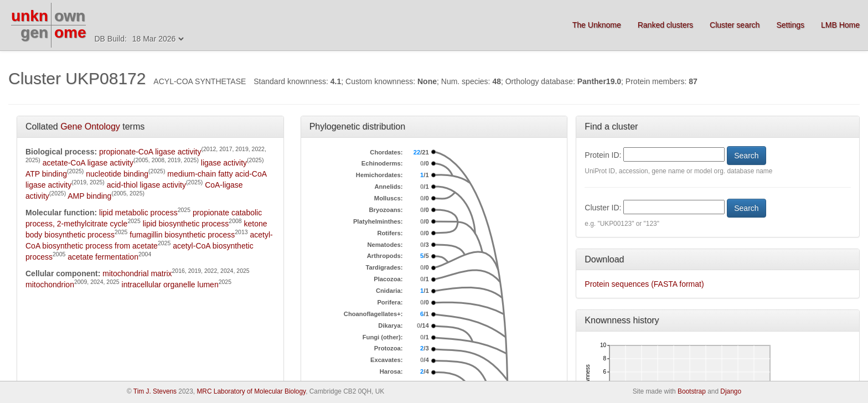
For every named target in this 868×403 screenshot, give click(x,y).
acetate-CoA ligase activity (88, 163)
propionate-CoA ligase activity (150, 152)
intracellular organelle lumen (170, 285)
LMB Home (840, 25)
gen (34, 32)
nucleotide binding (117, 174)
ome (70, 32)
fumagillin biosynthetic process (182, 235)
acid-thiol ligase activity (146, 185)
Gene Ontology (90, 126)
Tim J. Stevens (155, 391)
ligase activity (224, 163)
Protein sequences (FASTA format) (644, 284)
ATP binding (46, 174)
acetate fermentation (103, 257)
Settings (790, 25)
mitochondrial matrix (137, 273)
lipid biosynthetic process (186, 224)
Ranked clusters (665, 25)
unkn (30, 16)
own (70, 16)
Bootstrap (692, 391)
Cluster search (735, 25)
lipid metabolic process (138, 213)
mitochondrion (50, 285)
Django (731, 391)
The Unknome (597, 25)
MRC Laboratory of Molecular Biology (251, 391)
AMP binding (89, 196)
